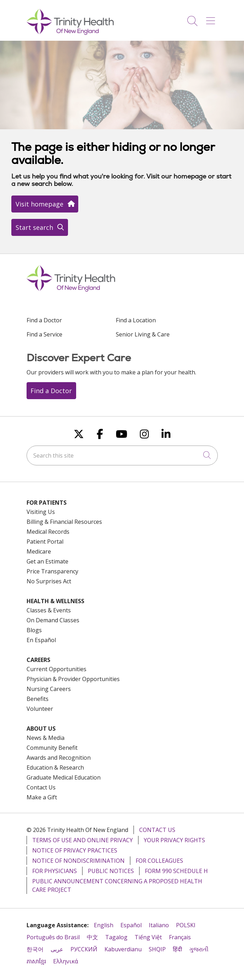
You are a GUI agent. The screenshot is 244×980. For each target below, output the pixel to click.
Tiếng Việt (148, 937)
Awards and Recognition (59, 758)
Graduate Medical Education (64, 777)
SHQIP (157, 949)
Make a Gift (42, 797)
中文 (92, 937)
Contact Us (41, 787)
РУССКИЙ (84, 949)
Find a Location (136, 320)
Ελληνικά (66, 961)
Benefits (38, 699)
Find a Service (44, 334)
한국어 (35, 949)
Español (131, 925)
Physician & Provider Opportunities (73, 679)
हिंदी (177, 949)
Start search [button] (40, 227)
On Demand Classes (53, 620)
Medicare (39, 551)
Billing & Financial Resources (64, 522)
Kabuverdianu (123, 949)
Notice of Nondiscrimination (78, 861)
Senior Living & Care (143, 334)
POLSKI (186, 925)
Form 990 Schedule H (176, 871)
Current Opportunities (56, 669)
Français (180, 937)
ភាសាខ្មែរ (36, 961)
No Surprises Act (49, 581)
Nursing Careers (49, 689)
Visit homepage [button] (45, 204)
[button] (212, 18)
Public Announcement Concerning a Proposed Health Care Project (117, 885)
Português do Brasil (53, 937)
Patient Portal (45, 542)
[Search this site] (122, 455)
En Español (41, 640)
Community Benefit (52, 748)
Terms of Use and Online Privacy (83, 840)
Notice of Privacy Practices (75, 850)
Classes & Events (49, 610)
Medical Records (48, 532)
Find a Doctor (44, 320)
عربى (57, 949)
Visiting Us (41, 512)
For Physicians (55, 871)
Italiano (159, 925)
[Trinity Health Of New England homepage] (70, 33)
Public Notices (111, 871)
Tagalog (116, 937)
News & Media (46, 738)
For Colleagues (159, 861)
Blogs (34, 630)
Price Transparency (52, 571)
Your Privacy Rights (174, 840)
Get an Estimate (47, 561)
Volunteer (40, 709)
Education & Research (55, 767)
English (104, 925)
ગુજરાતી (199, 949)
